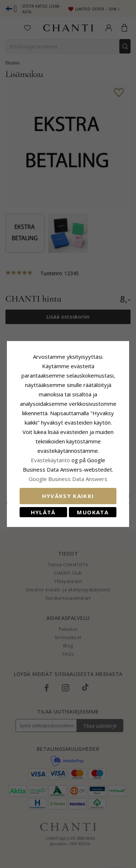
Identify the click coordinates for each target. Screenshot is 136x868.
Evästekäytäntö (50, 460)
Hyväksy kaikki (68, 496)
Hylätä (43, 512)
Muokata (92, 512)
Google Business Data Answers (68, 479)
